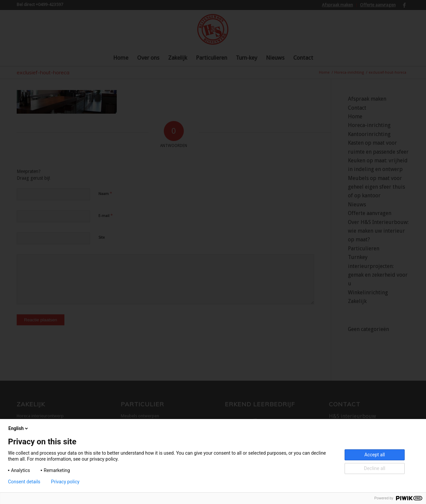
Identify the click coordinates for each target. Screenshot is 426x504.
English (19, 428)
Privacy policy (65, 482)
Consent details (24, 482)
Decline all (375, 468)
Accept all (375, 455)
